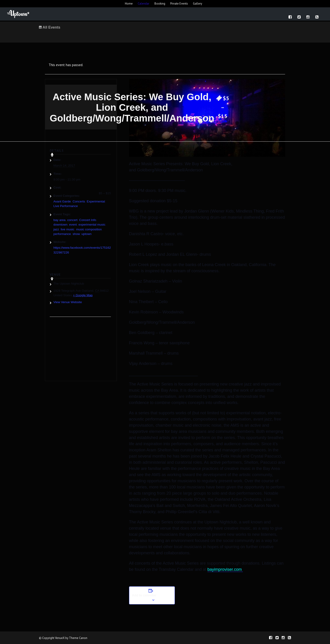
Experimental (96, 201)
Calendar (143, 4)
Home (129, 4)
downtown (60, 225)
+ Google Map (83, 295)
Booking (160, 4)
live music (68, 229)
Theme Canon (78, 638)
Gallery (198, 4)
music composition (89, 229)
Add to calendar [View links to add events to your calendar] (144, 595)
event (73, 225)
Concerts (79, 201)
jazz (56, 229)
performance (62, 234)
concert (72, 220)
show (76, 234)
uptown (86, 234)
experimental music (92, 225)
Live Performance (66, 206)
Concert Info (88, 220)
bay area (59, 220)
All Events (50, 27)
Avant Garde (62, 201)
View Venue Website (68, 302)
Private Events (179, 4)
